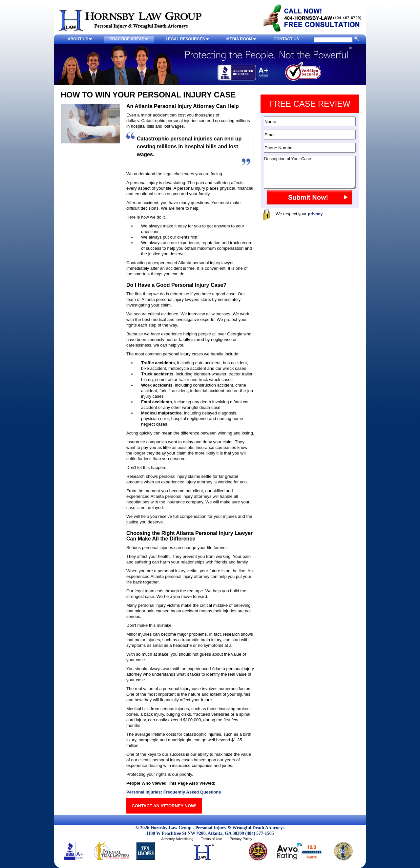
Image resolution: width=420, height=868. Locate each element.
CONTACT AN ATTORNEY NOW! (164, 806)
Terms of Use (211, 839)
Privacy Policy (241, 839)
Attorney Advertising (177, 839)
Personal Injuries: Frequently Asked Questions (174, 792)
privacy (315, 214)
